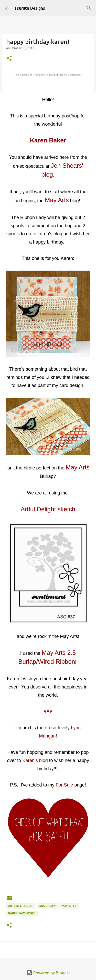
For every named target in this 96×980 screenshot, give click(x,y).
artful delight (21, 906)
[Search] (89, 8)
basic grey (47, 906)
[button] (9, 59)
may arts (69, 906)
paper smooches (22, 913)
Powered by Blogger (48, 973)
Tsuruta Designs (30, 8)
